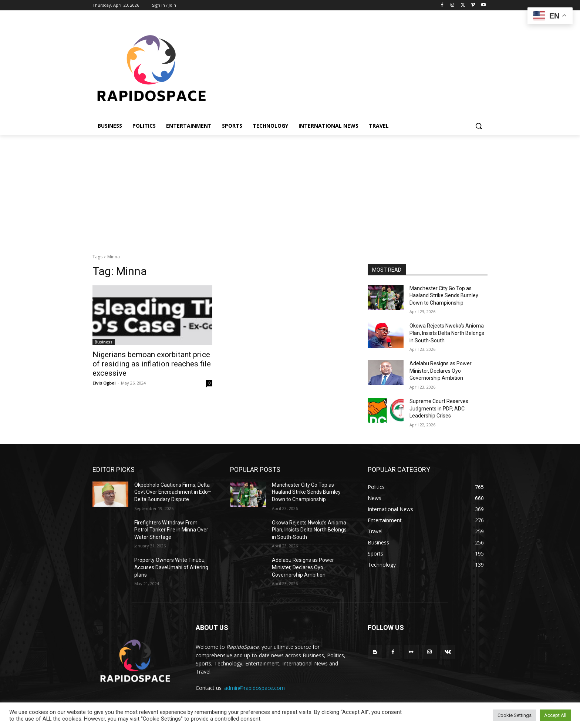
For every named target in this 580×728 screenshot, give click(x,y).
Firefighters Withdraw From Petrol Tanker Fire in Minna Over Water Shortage (171, 530)
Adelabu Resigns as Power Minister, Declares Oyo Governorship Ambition (441, 371)
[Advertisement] (290, 190)
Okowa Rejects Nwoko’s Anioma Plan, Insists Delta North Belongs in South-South (447, 333)
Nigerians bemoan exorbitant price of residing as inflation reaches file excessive (152, 364)
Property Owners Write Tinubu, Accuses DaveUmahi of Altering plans (171, 567)
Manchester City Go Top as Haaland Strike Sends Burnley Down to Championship (444, 296)
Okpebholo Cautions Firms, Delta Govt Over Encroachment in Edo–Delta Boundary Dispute (173, 492)
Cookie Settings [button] (515, 715)
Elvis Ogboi (104, 383)
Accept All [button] (555, 715)
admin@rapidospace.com (254, 688)
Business (104, 342)
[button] (479, 126)
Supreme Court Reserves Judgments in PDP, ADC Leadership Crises (439, 408)
